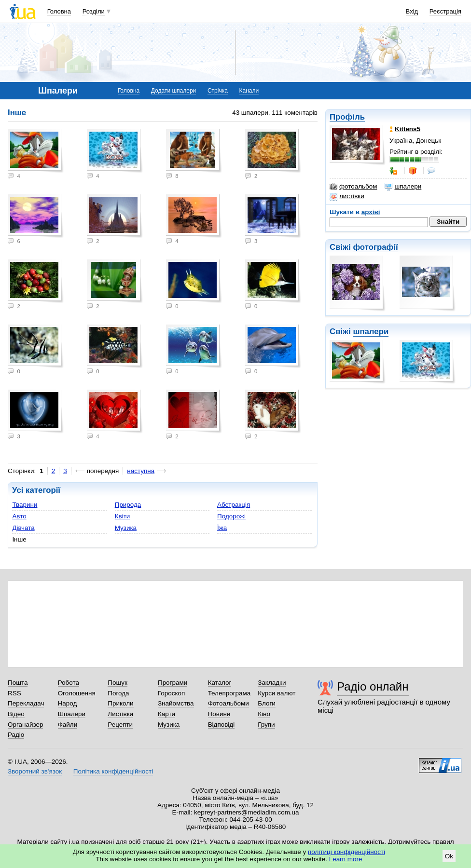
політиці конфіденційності (346, 852)
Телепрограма (229, 693)
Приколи (120, 703)
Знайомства (176, 703)
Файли (68, 725)
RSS (14, 693)
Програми (173, 683)
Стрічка (218, 91)
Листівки (120, 714)
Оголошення (77, 693)
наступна (141, 471)
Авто (19, 516)
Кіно (264, 714)
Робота (69, 683)
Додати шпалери (173, 91)
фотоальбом (353, 187)
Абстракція (234, 505)
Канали (249, 91)
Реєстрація (445, 11)
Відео (16, 714)
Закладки (272, 683)
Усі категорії (36, 490)
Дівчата (23, 528)
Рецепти (120, 725)
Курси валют (277, 693)
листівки (347, 196)
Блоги (267, 703)
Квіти (123, 516)
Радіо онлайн (373, 686)
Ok (449, 856)
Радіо (16, 735)
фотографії (375, 247)
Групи (266, 725)
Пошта (18, 683)
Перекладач (26, 703)
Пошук (118, 683)
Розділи (94, 11)
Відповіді (222, 725)
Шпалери (72, 714)
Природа (128, 505)
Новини (219, 714)
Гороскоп (171, 693)
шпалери (403, 187)
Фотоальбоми (229, 703)
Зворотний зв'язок (35, 771)
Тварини (25, 505)
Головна (59, 11)
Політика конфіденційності (113, 771)
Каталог (220, 683)
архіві (371, 212)
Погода (118, 693)
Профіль (347, 117)
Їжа (222, 528)
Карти (166, 714)
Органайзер (25, 725)
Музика (126, 528)
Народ (68, 703)
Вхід (412, 11)
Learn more (346, 859)
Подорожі (231, 516)
